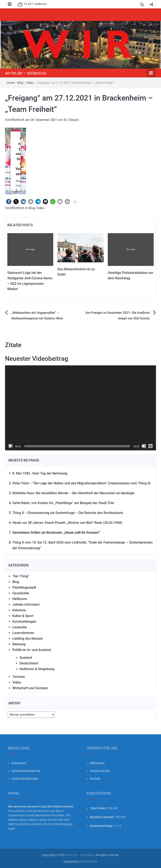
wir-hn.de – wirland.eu (26, 73)
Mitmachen (97, 763)
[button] (9, 202)
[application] (80, 408)
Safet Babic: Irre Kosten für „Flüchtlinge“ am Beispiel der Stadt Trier (63, 503)
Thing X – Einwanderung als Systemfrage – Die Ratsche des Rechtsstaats (68, 513)
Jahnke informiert (26, 605)
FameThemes (89, 861)
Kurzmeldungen (24, 622)
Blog (20, 83)
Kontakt (95, 779)
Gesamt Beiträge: (102, 826)
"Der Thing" (21, 576)
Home (11, 83)
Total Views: (98, 808)
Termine (19, 677)
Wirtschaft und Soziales (30, 688)
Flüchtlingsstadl (24, 588)
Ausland (26, 658)
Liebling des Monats (28, 639)
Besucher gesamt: (102, 817)
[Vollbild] (151, 446)
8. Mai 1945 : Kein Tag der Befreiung (40, 473)
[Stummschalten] (144, 446)
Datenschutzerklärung (26, 771)
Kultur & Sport (23, 616)
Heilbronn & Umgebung (37, 669)
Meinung (19, 644)
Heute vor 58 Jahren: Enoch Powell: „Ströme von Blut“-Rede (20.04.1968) (67, 523)
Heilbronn (20, 599)
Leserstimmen (23, 633)
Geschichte (21, 593)
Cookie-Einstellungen (25, 779)
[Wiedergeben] (10, 446)
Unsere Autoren (100, 771)
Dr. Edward (71, 120)
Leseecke (20, 627)
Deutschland (29, 663)
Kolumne (19, 610)
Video (30, 83)
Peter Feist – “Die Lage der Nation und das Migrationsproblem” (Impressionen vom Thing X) (82, 483)
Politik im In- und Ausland (32, 650)
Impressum (19, 763)
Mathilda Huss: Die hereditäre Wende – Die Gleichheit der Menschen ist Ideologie (73, 493)
